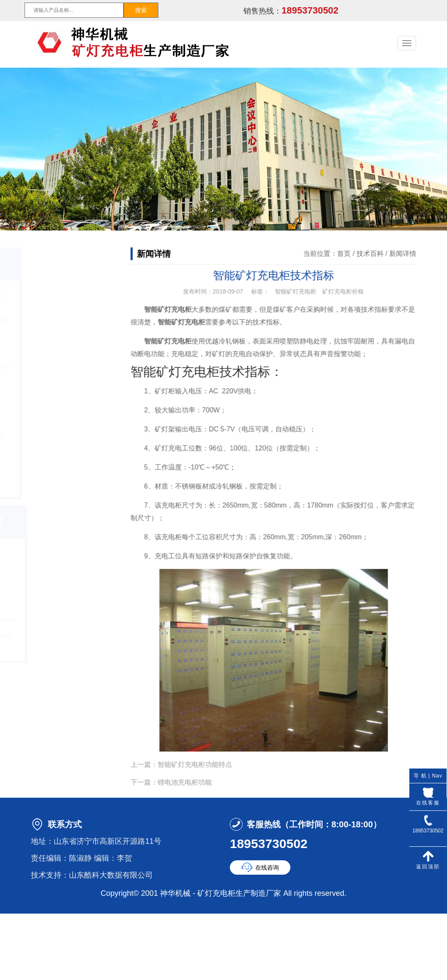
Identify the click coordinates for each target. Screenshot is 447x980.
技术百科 (378, 254)
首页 (353, 254)
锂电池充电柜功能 (193, 782)
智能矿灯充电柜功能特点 (203, 765)
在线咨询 (267, 867)
